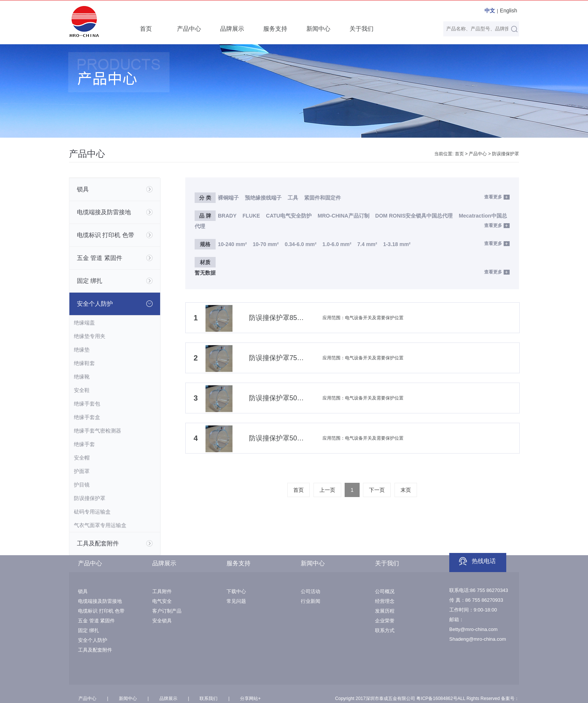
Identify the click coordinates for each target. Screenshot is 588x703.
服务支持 (275, 29)
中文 (490, 11)
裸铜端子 (228, 198)
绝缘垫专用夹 (90, 336)
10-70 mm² (266, 244)
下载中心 (236, 591)
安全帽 (82, 458)
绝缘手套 (84, 444)
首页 (146, 29)
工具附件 (162, 591)
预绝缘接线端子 (263, 198)
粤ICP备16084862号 (437, 698)
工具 (294, 198)
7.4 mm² (367, 244)
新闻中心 (318, 29)
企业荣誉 (385, 621)
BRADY (227, 216)
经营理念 (385, 601)
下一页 (377, 490)
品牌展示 (232, 29)
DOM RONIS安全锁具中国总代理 (414, 216)
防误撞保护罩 (505, 154)
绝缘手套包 (87, 404)
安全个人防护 (93, 640)
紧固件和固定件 (322, 198)
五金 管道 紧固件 (96, 621)
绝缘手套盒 (87, 417)
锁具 (83, 591)
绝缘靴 (82, 377)
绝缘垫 (82, 350)
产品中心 (189, 29)
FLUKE (251, 216)
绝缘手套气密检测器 (97, 431)
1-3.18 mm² (397, 244)
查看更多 (493, 197)
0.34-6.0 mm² (301, 244)
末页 (406, 490)
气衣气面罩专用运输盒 (100, 525)
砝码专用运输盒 (92, 512)
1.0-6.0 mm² (337, 244)
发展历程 (385, 611)
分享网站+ (250, 698)
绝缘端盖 (84, 323)
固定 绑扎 (88, 630)
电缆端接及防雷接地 (100, 601)
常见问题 (236, 601)
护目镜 (82, 485)
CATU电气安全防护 (289, 216)
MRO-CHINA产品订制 (343, 216)
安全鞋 (82, 390)
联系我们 (208, 698)
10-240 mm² (232, 244)
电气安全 (162, 601)
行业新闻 (310, 601)
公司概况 (385, 591)
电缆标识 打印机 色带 (101, 611)
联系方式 (385, 630)
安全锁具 (162, 621)
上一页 (327, 490)
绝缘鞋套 (84, 363)
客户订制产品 (167, 611)
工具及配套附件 (95, 650)
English (508, 11)
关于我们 (361, 29)
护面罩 (82, 471)
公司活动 (310, 591)
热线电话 (484, 561)
